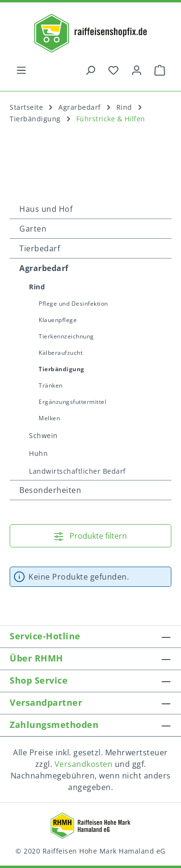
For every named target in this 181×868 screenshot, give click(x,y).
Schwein (43, 435)
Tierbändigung (62, 369)
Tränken (51, 385)
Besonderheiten (50, 490)
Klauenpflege (58, 320)
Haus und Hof (46, 209)
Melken (49, 418)
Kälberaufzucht (61, 353)
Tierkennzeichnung (66, 336)
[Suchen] (90, 70)
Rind (37, 287)
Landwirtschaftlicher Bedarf (77, 471)
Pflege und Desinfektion (73, 304)
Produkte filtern (90, 536)
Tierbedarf (40, 248)
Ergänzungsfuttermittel (72, 402)
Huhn (38, 453)
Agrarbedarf (44, 268)
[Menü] (21, 70)
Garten (33, 229)
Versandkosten (84, 764)
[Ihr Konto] (137, 70)
